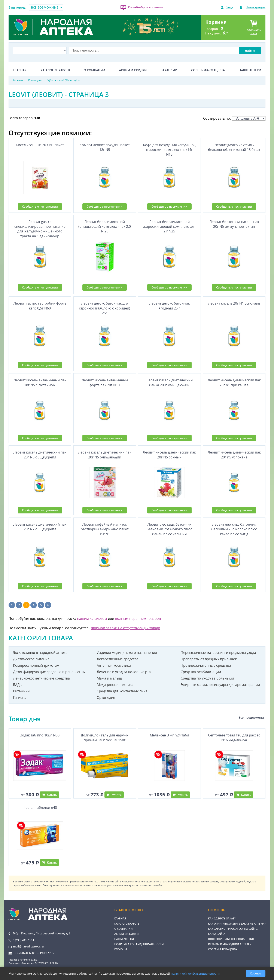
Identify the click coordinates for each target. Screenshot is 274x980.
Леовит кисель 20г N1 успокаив (234, 303)
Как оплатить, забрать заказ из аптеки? (237, 924)
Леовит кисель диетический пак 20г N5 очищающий (105, 455)
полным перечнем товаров (138, 619)
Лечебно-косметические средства (41, 678)
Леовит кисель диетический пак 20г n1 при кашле (234, 382)
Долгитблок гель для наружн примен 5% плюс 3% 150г (105, 738)
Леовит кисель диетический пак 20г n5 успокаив (234, 455)
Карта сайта (217, 934)
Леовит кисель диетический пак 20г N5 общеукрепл (40, 455)
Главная (20, 70)
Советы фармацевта (208, 70)
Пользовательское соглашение (231, 939)
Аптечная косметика (114, 665)
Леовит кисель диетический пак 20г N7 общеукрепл (40, 527)
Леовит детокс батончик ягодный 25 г (169, 306)
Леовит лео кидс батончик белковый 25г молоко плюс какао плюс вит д (234, 529)
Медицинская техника (115, 685)
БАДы (18, 685)
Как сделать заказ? (222, 918)
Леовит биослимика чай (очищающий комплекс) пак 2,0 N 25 (105, 227)
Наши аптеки (250, 70)
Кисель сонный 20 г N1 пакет (40, 145)
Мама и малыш (109, 678)
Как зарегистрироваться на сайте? (233, 929)
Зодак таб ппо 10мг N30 (40, 735)
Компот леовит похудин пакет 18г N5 (105, 147)
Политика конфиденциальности (139, 944)
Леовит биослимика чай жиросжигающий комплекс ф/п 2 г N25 (169, 227)
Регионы (121, 949)
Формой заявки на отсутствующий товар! (126, 628)
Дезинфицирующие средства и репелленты (49, 672)
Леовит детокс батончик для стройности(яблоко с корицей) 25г (105, 308)
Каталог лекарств (55, 70)
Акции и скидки (133, 70)
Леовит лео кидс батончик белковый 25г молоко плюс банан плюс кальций (169, 529)
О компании (94, 70)
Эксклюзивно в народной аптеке (40, 653)
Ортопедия (106, 697)
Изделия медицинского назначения (127, 653)
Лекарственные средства (118, 659)
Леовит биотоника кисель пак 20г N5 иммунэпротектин (234, 224)
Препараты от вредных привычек (209, 659)
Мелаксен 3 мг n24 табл (169, 735)
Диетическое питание (31, 659)
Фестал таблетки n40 (40, 807)
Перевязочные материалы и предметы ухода (218, 653)
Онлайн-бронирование (146, 7)
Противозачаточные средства (206, 665)
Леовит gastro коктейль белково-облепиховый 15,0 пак (234, 147)
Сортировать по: (234, 118)
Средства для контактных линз (122, 691)
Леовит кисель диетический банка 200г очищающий (169, 382)
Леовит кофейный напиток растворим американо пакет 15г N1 (105, 529)
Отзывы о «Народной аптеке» (230, 944)
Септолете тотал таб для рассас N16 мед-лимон (234, 738)
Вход (229, 7)
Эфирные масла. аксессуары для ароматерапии (220, 685)
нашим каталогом (92, 619)
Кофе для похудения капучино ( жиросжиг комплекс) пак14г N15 (169, 150)
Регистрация (256, 7)
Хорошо (256, 973)
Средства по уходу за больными (207, 678)
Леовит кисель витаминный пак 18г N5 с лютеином (40, 382)
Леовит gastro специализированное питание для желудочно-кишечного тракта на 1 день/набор (40, 228)
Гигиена (20, 697)
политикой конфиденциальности (195, 973)
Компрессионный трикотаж (36, 665)
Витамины (22, 691)
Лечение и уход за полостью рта (124, 672)
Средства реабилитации (201, 672)
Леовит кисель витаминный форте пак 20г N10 (105, 382)
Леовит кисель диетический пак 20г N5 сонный (169, 455)
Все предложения (252, 718)
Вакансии (169, 70)
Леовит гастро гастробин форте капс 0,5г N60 (40, 306)
